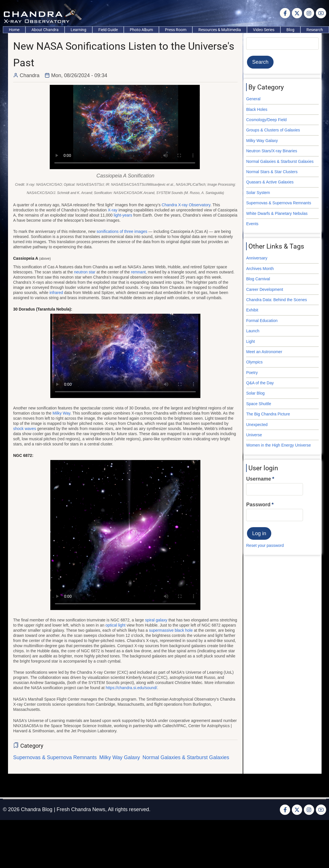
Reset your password (265, 545)
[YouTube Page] (321, 13)
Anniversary (257, 258)
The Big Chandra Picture (268, 414)
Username (259, 479)
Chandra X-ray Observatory (186, 205)
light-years (123, 215)
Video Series (264, 30)
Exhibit (252, 310)
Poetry (252, 373)
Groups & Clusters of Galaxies (273, 130)
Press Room (176, 30)
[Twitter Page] (297, 13)
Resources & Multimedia (220, 30)
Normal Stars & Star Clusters (272, 172)
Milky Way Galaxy (119, 757)
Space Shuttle (259, 404)
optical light (115, 625)
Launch (253, 331)
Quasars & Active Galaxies (270, 182)
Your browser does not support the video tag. (125, 127)
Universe (254, 435)
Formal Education (262, 321)
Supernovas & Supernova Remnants (55, 757)
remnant (138, 272)
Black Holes (257, 109)
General (253, 99)
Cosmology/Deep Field (266, 120)
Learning (78, 30)
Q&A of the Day (260, 383)
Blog (290, 30)
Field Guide (108, 30)
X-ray (112, 210)
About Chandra (45, 30)
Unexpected (257, 425)
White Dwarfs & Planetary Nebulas (277, 213)
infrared (56, 293)
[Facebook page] (285, 13)
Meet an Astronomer (264, 352)
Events (252, 224)
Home (14, 30)
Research (315, 30)
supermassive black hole (171, 630)
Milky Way (61, 413)
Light (250, 341)
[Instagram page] (309, 13)
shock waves (25, 429)
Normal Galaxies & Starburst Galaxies (186, 757)
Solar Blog (255, 393)
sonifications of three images (122, 231)
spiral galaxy (156, 620)
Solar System (258, 193)
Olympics (254, 362)
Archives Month (260, 269)
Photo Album (141, 30)
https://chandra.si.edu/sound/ (131, 688)
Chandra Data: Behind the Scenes (276, 300)
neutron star (85, 272)
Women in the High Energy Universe (278, 445)
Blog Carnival (258, 279)
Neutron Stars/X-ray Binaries (272, 151)
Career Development (265, 289)
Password (258, 505)
